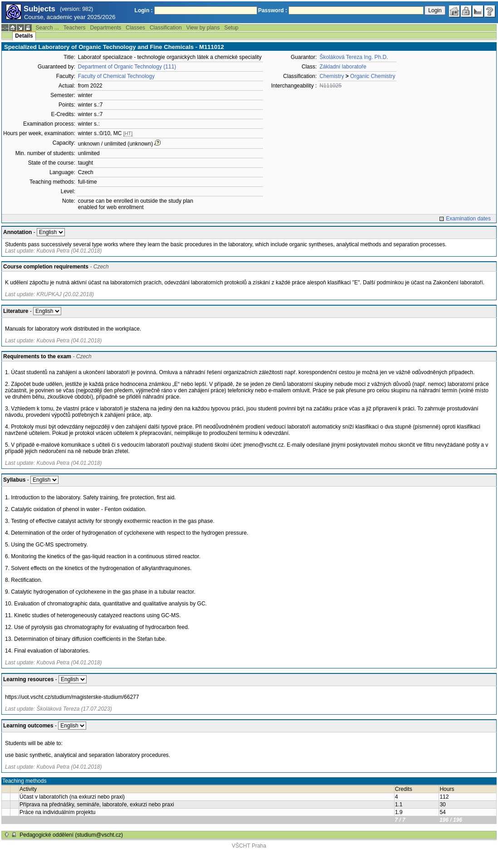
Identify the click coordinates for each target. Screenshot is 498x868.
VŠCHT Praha (249, 846)
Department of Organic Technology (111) (127, 67)
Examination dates (468, 219)
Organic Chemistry (373, 76)
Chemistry (332, 76)
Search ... (47, 28)
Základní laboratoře (343, 67)
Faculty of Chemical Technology (116, 76)
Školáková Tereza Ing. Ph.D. (354, 57)
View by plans (203, 28)
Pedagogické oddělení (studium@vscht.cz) (71, 835)
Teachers (75, 28)
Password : (273, 10)
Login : (144, 10)
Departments (106, 28)
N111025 (330, 86)
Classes (135, 28)
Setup (231, 28)
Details (24, 36)
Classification (166, 28)
